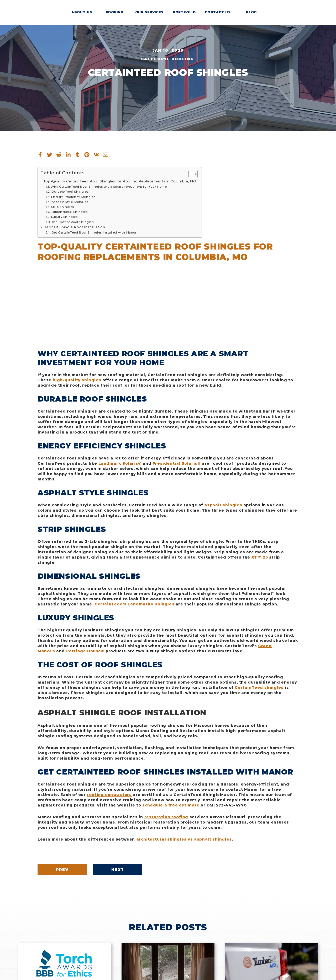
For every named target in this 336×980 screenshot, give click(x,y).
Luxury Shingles (64, 217)
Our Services (151, 18)
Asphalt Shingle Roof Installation (75, 227)
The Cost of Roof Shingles (73, 222)
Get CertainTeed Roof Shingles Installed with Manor (94, 232)
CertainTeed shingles (259, 687)
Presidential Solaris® (177, 463)
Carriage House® (85, 651)
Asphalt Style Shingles (70, 202)
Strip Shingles (63, 207)
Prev (68, 870)
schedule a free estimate (171, 805)
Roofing (117, 18)
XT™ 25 (260, 557)
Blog (252, 18)
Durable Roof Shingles (70, 192)
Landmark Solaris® (120, 463)
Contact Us (219, 18)
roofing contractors (109, 795)
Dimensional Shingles (70, 212)
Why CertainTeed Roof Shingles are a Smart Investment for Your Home (109, 187)
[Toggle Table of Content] (190, 174)
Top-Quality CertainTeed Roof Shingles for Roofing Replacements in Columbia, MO (120, 181)
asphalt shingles (223, 505)
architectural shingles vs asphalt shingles (184, 839)
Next (136, 870)
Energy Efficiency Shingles (73, 197)
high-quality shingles (77, 380)
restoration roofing (166, 817)
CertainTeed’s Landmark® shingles (134, 604)
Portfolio (185, 18)
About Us (84, 18)
